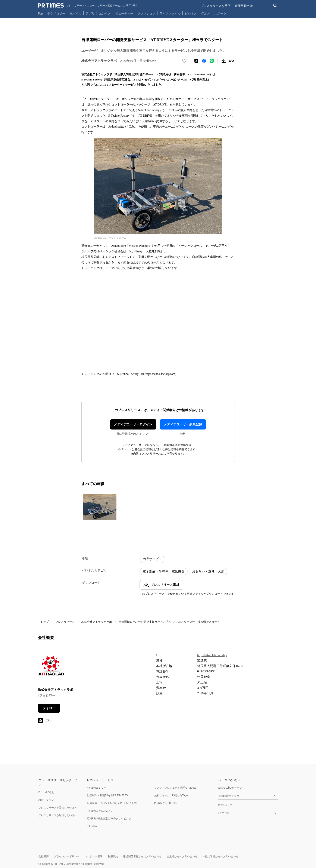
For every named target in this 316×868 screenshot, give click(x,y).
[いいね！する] (184, 61)
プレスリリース (65, 622)
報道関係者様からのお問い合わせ (142, 856)
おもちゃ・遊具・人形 (208, 571)
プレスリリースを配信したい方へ (58, 815)
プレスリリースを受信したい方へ (58, 808)
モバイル (75, 13)
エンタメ (105, 13)
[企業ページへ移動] (51, 667)
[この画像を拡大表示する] (100, 507)
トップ (45, 622)
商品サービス (152, 559)
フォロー (49, 708)
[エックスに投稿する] (196, 61)
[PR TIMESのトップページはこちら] (87, 6)
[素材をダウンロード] (224, 61)
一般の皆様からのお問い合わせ (220, 856)
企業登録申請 (244, 6)
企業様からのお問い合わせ (182, 856)
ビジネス (191, 13)
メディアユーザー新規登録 (183, 424)
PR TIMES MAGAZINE (99, 811)
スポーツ (220, 13)
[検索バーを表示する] (275, 6)
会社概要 (44, 856)
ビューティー (124, 13)
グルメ (206, 13)
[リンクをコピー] (231, 61)
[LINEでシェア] (212, 61)
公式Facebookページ (230, 788)
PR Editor (93, 826)
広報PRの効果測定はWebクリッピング (109, 818)
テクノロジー (56, 13)
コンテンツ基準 (94, 856)
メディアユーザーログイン (133, 424)
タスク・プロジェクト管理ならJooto (175, 788)
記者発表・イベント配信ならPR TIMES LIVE (112, 803)
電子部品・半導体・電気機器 (164, 571)
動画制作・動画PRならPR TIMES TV (107, 795)
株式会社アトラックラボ (97, 622)
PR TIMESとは (47, 792)
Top (40, 13)
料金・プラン (46, 800)
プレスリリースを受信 (216, 6)
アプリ (90, 13)
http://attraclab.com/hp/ (212, 655)
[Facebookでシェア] (204, 61)
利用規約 (113, 856)
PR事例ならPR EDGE (166, 803)
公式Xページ (225, 805)
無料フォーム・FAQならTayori (172, 795)
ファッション (146, 13)
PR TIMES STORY (97, 788)
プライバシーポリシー (67, 856)
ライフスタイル (170, 13)
